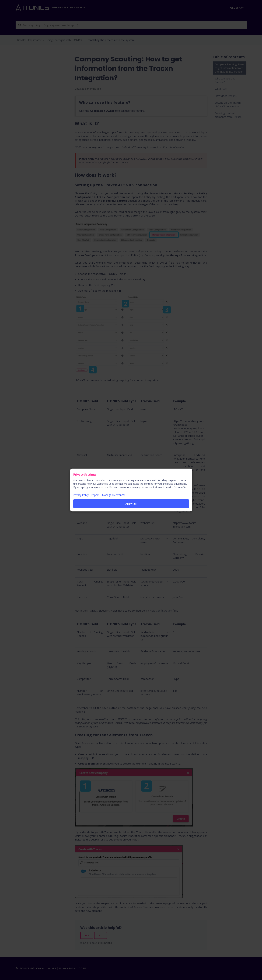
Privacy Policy (81, 495)
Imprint (95, 495)
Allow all (131, 504)
